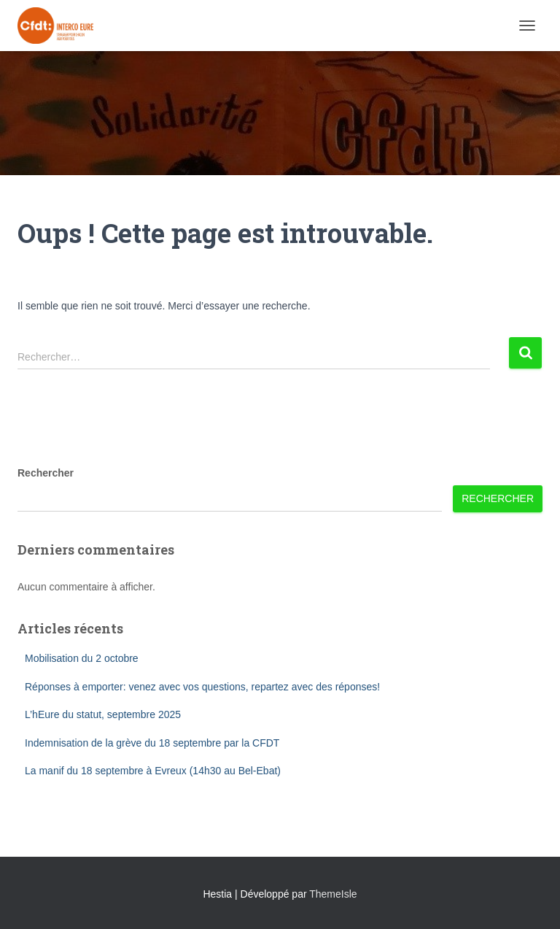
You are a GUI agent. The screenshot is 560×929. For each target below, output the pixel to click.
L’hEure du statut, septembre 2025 (103, 714)
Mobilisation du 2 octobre (82, 658)
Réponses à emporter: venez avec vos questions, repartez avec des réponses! (202, 687)
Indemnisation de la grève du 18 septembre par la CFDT (152, 743)
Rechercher (46, 473)
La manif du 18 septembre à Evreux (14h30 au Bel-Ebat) (153, 771)
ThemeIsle (333, 894)
